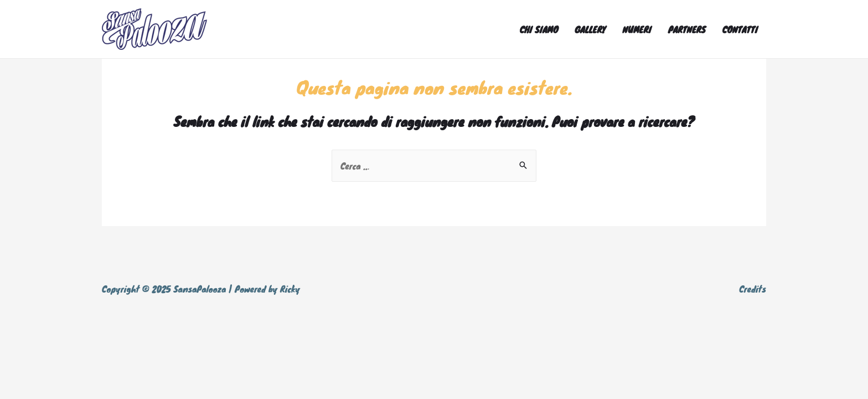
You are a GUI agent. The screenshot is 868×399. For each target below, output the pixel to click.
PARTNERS (687, 29)
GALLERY (590, 29)
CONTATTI (740, 29)
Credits (753, 289)
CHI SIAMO (539, 29)
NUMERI (637, 29)
